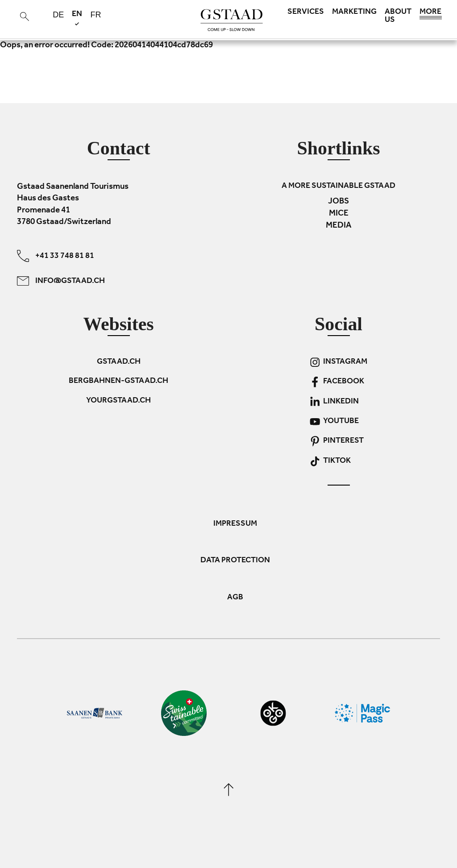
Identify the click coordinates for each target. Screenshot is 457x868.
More (431, 14)
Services (306, 12)
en (77, 18)
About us (398, 17)
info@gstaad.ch (61, 280)
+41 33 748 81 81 (56, 255)
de (58, 15)
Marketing (354, 12)
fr (96, 15)
